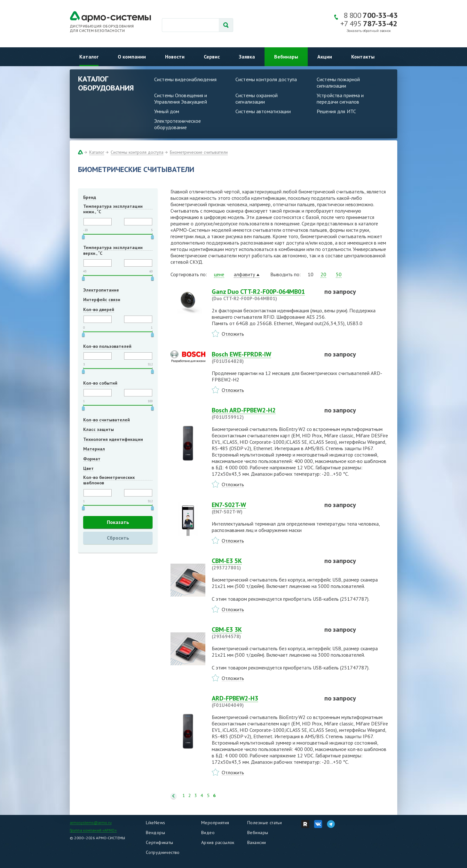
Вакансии (257, 842)
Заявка (247, 57)
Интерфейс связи (102, 300)
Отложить (233, 334)
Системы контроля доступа (266, 79)
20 (323, 274)
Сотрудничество (163, 852)
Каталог (89, 57)
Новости (175, 57)
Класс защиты (99, 429)
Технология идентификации (113, 439)
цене (219, 274)
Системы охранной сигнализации (257, 98)
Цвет (88, 468)
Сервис (212, 57)
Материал (94, 449)
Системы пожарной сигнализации (338, 82)
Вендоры (155, 833)
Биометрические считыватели (199, 152)
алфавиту (244, 274)
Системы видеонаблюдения (185, 79)
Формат (92, 459)
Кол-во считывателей (107, 420)
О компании (132, 57)
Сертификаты (160, 842)
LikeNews (155, 823)
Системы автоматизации (263, 111)
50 (339, 274)
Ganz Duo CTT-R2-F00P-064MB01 (264, 295)
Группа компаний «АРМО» (93, 830)
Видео (208, 833)
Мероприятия (215, 823)
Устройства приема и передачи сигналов (340, 98)
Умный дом (167, 111)
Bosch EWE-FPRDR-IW (264, 357)
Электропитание (101, 290)
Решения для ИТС (336, 111)
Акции (325, 57)
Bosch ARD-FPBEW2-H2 (264, 413)
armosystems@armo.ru (91, 822)
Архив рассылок (218, 842)
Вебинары (286, 57)
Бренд (90, 197)
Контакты (363, 57)
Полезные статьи (265, 823)
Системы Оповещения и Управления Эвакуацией (181, 98)
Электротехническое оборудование (178, 124)
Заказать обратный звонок (369, 31)
